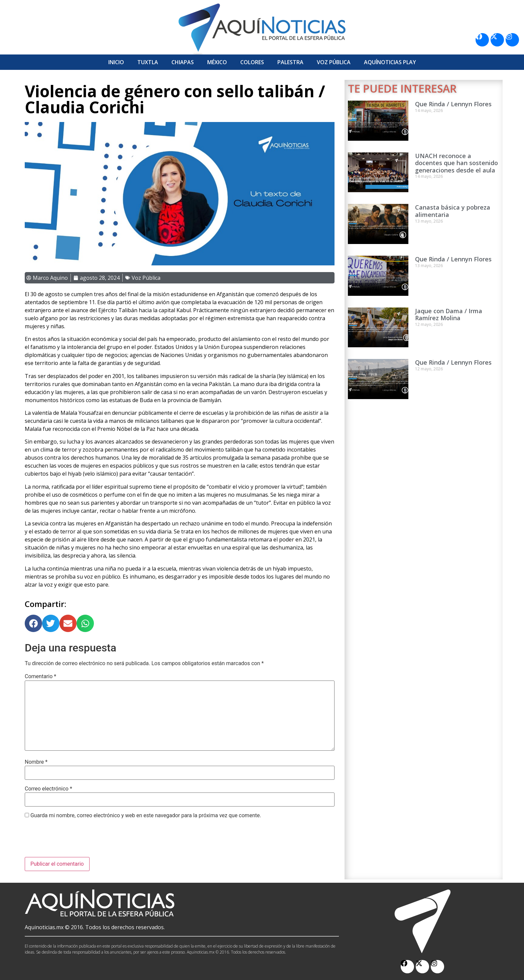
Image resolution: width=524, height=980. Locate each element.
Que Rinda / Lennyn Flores (453, 104)
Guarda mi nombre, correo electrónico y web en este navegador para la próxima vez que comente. (146, 816)
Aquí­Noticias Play (390, 62)
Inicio (116, 62)
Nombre (36, 762)
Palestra (290, 62)
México (217, 62)
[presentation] (76, 841)
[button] (33, 623)
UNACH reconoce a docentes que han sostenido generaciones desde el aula (456, 163)
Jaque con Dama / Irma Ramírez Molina (449, 315)
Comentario (40, 677)
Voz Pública (334, 62)
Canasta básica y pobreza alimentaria (453, 211)
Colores (252, 62)
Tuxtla (148, 62)
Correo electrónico (48, 789)
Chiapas (183, 62)
